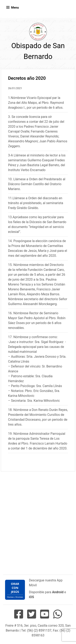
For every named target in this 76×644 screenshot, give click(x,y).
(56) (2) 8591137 (39, 630)
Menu (15, 8)
